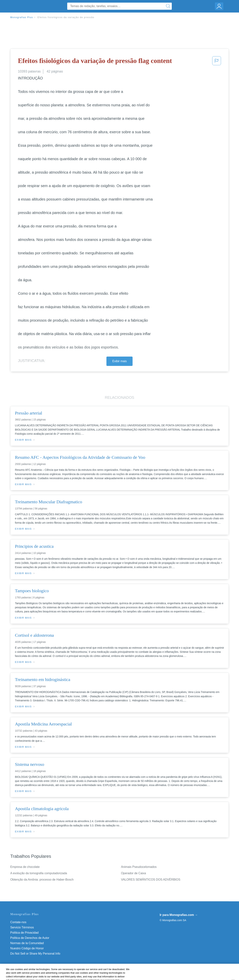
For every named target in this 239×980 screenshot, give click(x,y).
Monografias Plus (22, 17)
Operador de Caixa (134, 873)
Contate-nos (18, 922)
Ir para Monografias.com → (179, 915)
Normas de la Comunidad (27, 943)
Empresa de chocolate (25, 867)
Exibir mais (119, 361)
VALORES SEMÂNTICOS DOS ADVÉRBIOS (151, 880)
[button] (217, 62)
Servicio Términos (22, 927)
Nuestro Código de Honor (27, 948)
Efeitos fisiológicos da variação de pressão (66, 17)
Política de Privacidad (24, 933)
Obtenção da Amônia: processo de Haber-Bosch (42, 880)
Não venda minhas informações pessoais (37, 954)
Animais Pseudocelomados (139, 867)
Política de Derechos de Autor (30, 938)
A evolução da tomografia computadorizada (39, 873)
